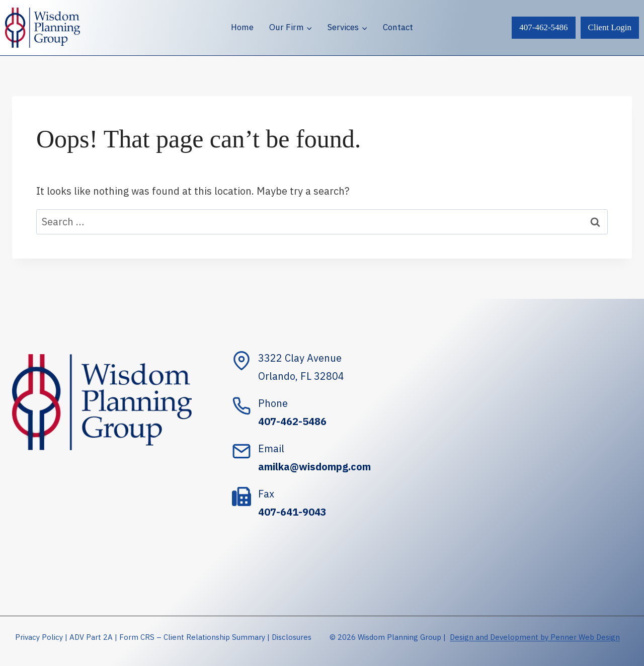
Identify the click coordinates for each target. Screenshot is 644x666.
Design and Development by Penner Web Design (535, 637)
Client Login (610, 27)
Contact (398, 27)
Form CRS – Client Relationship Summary (192, 637)
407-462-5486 (543, 27)
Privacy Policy (39, 637)
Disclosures (292, 637)
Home (242, 27)
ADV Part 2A (91, 637)
